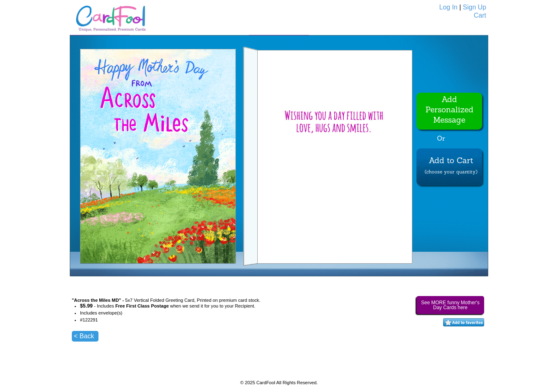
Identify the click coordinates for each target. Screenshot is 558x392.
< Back (84, 336)
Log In (448, 7)
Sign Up (475, 7)
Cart (480, 15)
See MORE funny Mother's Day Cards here (450, 305)
